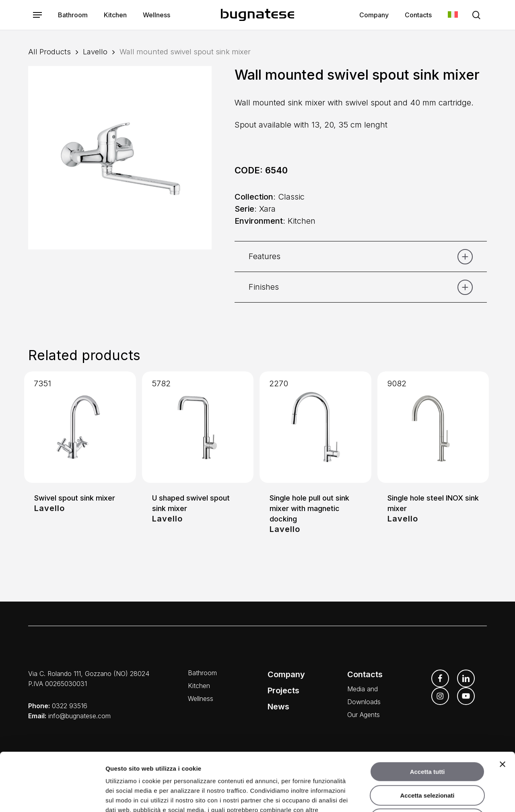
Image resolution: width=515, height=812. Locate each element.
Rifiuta (427, 761)
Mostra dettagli (422, 796)
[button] (37, 15)
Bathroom (202, 673)
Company (286, 674)
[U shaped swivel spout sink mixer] (198, 427)
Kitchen (199, 686)
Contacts (365, 674)
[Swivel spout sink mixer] (80, 427)
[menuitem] (453, 15)
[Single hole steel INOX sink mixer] (433, 427)
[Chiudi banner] (503, 706)
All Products (49, 52)
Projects (283, 690)
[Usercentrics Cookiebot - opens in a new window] (52, 796)
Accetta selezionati (427, 737)
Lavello (95, 52)
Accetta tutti (427, 714)
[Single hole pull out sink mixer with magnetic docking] (315, 427)
